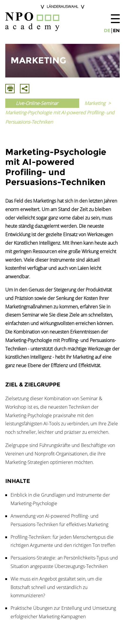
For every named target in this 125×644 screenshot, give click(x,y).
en (116, 31)
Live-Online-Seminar (37, 103)
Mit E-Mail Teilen (25, 89)
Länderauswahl (62, 6)
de (107, 31)
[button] (115, 19)
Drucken (10, 89)
